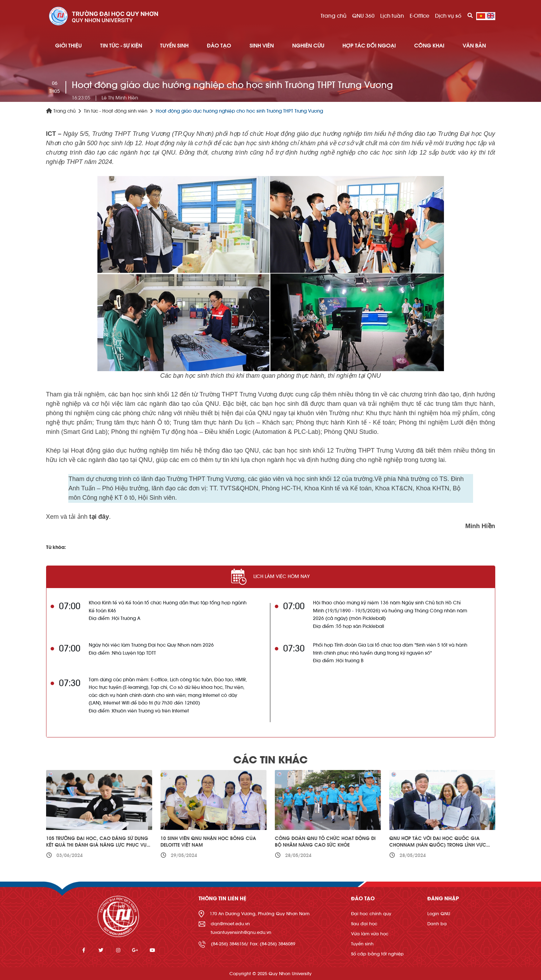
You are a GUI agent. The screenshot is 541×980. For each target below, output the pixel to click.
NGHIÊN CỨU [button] (308, 46)
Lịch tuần (392, 16)
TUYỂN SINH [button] (174, 46)
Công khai (429, 46)
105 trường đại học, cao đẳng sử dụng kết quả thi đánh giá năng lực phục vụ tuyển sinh (97, 845)
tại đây (99, 517)
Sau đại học (364, 924)
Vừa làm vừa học (370, 934)
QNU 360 (363, 16)
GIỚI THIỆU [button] (68, 46)
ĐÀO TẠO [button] (219, 46)
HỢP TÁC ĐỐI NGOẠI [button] (369, 46)
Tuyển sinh (362, 944)
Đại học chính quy (371, 914)
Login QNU (439, 914)
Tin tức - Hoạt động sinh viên (116, 111)
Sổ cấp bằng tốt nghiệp (377, 954)
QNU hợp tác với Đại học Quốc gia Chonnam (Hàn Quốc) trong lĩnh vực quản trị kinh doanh (438, 845)
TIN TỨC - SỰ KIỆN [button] (121, 46)
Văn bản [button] (474, 46)
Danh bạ (437, 924)
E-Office (420, 16)
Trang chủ (334, 16)
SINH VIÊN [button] (262, 46)
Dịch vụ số (448, 16)
